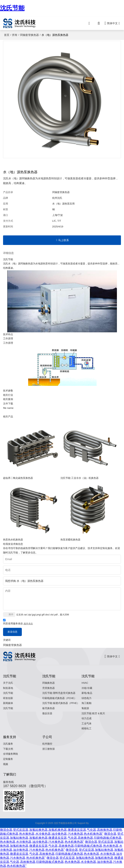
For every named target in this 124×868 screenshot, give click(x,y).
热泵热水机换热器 (13, 540)
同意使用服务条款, (18, 622)
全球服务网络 (11, 754)
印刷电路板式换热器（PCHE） (59, 698)
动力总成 (86, 718)
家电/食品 (87, 693)
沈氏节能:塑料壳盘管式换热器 (59, 693)
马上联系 (64, 240)
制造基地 (8, 688)
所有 (15, 35)
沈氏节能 (12, 8)
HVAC (85, 683)
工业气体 (86, 724)
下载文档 (8, 749)
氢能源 (85, 708)
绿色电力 (86, 698)
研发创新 (8, 698)
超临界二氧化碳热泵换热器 (18, 478)
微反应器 (47, 713)
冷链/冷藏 (87, 688)
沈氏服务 (8, 744)
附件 (11, 614)
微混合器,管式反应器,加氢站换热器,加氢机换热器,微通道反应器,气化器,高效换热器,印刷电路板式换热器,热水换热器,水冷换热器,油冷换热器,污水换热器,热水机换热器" (62, 838)
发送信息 (12, 632)
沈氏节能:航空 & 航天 (93, 713)
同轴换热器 (49, 683)
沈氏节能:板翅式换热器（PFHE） (61, 703)
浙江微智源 (49, 749)
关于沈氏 (8, 683)
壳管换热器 (49, 688)
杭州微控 (47, 744)
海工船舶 (86, 703)
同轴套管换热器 (29, 35)
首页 (7, 35)
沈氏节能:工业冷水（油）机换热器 (80, 478)
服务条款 (28, 624)
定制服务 (8, 759)
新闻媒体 (8, 703)
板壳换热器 (49, 708)
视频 (6, 764)
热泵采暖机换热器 (70, 540)
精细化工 (86, 729)
